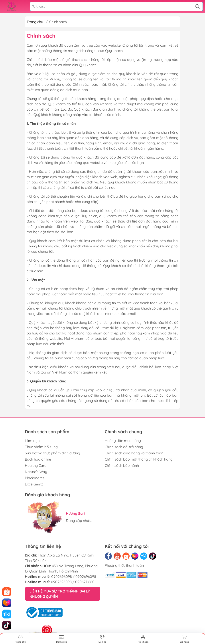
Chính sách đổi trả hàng (124, 447)
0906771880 (85, 582)
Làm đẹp (32, 441)
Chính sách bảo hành (122, 465)
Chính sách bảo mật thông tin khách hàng (139, 459)
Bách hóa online (38, 459)
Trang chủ (35, 22)
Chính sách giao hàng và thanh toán (134, 453)
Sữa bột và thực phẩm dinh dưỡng (52, 453)
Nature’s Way (36, 472)
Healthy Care (36, 465)
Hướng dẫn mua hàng (123, 441)
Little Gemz (34, 484)
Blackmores (35, 478)
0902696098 (62, 576)
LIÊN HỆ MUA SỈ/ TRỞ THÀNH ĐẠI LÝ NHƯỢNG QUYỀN (60, 594)
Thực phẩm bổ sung (41, 447)
